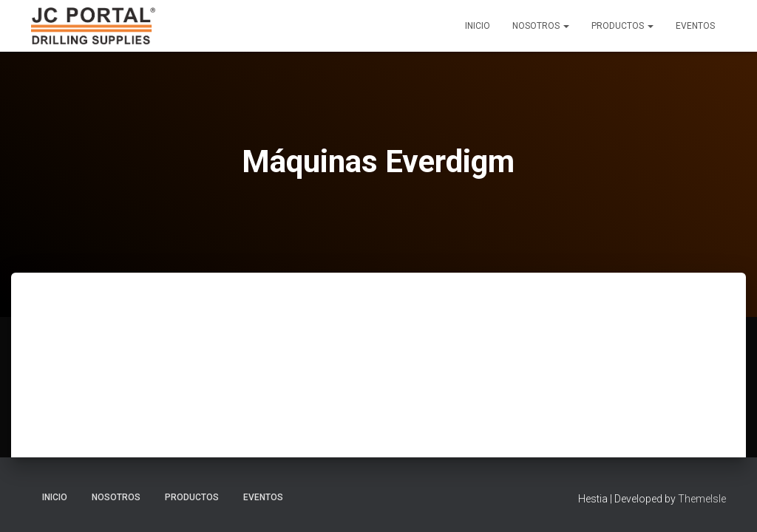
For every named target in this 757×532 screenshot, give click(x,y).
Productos (622, 26)
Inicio (478, 26)
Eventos (695, 26)
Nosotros (541, 26)
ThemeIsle (702, 499)
